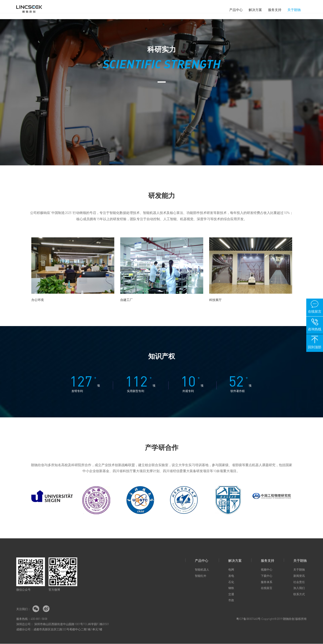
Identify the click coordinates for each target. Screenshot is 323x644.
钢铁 (231, 588)
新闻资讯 (299, 576)
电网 (231, 570)
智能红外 (201, 576)
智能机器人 (202, 570)
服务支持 (275, 10)
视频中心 (267, 570)
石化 (231, 582)
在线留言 (267, 588)
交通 (231, 594)
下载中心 (267, 576)
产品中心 (236, 10)
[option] (73, 268)
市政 (231, 600)
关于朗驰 (294, 10)
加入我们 (299, 588)
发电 (231, 576)
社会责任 (299, 582)
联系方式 (299, 594)
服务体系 (267, 582)
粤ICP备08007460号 (248, 619)
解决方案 (255, 10)
